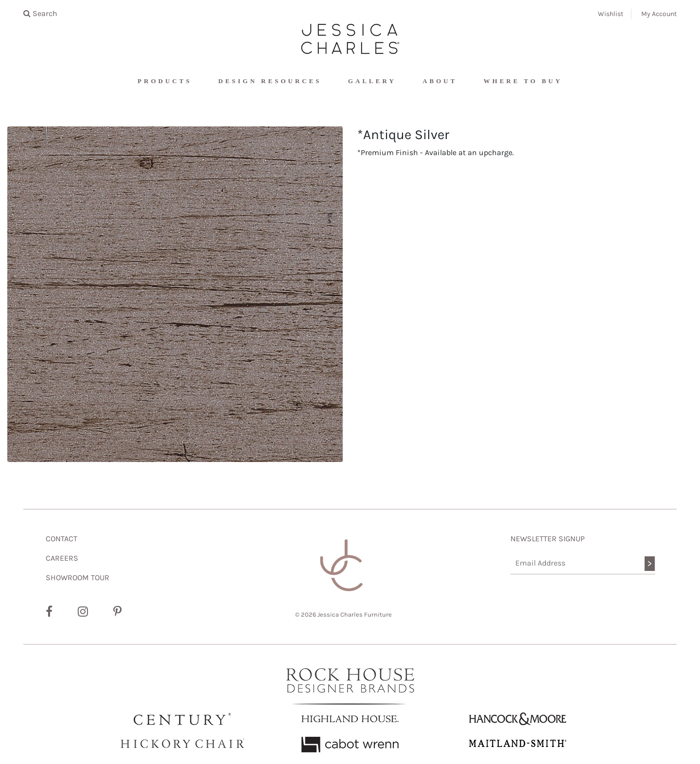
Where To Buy (523, 81)
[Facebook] (49, 612)
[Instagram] (83, 612)
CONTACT (61, 539)
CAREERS (62, 558)
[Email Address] (583, 563)
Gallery (372, 81)
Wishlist (611, 14)
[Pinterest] (117, 612)
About (440, 81)
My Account (659, 14)
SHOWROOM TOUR (78, 577)
